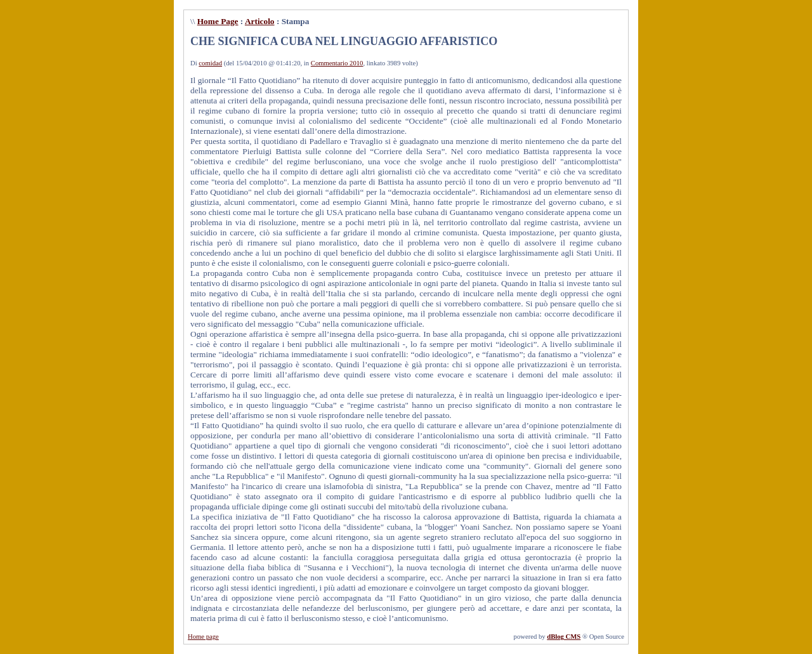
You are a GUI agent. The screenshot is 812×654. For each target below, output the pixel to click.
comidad (210, 63)
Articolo (260, 21)
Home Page (218, 21)
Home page (203, 637)
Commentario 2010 (337, 63)
